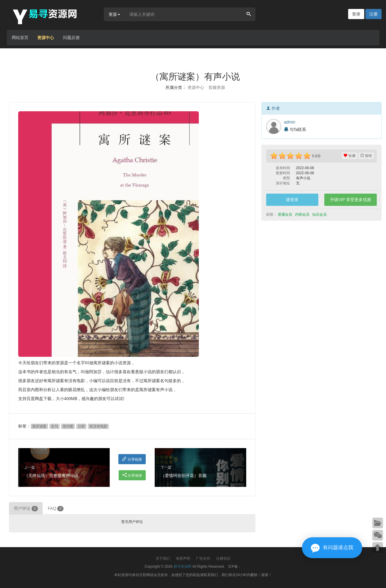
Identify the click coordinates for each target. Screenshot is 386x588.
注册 (373, 14)
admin (290, 122)
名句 (55, 426)
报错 (366, 156)
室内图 (68, 426)
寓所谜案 (39, 426)
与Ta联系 (295, 129)
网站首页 (20, 38)
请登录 (292, 200)
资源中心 (46, 38)
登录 (356, 14)
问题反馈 (71, 38)
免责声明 (183, 558)
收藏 (349, 156)
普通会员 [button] (285, 214)
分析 (81, 426)
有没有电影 (98, 426)
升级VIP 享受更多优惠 (351, 200)
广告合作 (203, 558)
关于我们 (163, 558)
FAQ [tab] (56, 509)
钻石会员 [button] (320, 214)
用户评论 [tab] (26, 509)
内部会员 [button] (303, 214)
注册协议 (223, 558)
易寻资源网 (182, 567)
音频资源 (217, 87)
